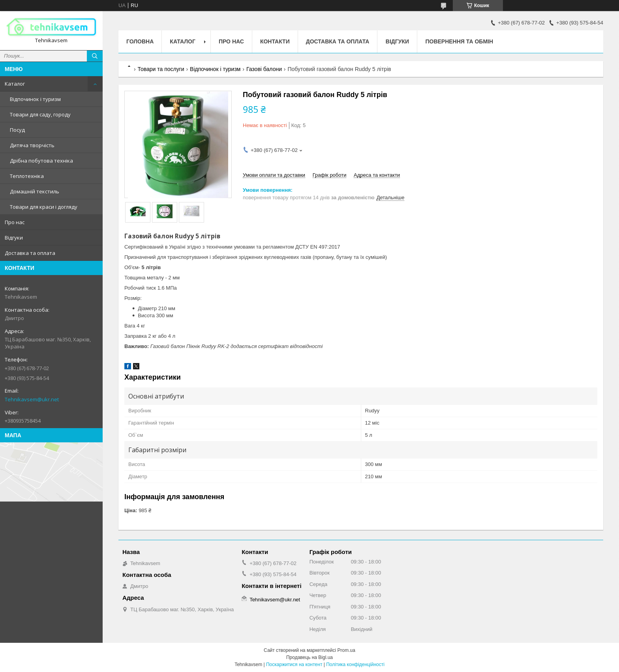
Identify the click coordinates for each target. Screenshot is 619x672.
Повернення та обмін (459, 41)
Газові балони (264, 69)
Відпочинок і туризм (35, 99)
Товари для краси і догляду (44, 207)
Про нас (15, 222)
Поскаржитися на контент (294, 665)
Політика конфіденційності (355, 665)
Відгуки (14, 238)
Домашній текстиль (35, 191)
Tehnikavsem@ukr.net (32, 399)
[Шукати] (95, 56)
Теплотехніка (27, 176)
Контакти (275, 41)
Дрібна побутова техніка (41, 161)
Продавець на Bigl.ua (309, 657)
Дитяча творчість (32, 145)
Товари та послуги (161, 69)
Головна (140, 41)
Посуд (17, 130)
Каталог (15, 84)
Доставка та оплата (30, 253)
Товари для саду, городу (40, 114)
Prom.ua (346, 650)
